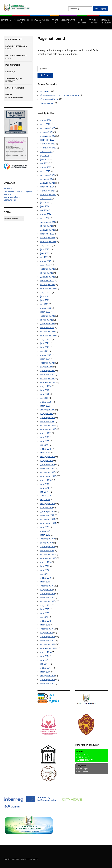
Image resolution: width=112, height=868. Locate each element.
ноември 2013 (47, 683)
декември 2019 (48, 418)
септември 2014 (48, 648)
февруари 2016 (48, 586)
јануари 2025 (47, 179)
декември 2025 (48, 136)
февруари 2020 (48, 410)
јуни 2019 (45, 441)
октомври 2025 (48, 144)
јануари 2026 (47, 132)
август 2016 (46, 562)
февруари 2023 (48, 269)
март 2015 (45, 625)
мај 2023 (44, 257)
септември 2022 (48, 288)
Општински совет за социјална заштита (60, 95)
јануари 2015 (47, 633)
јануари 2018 (47, 507)
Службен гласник (93, 21)
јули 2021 (45, 343)
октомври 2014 (48, 644)
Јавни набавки (13, 65)
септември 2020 (48, 382)
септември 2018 (48, 476)
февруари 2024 (48, 222)
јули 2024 (45, 202)
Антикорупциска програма (14, 80)
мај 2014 (44, 664)
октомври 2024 (48, 191)
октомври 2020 (48, 378)
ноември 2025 (47, 140)
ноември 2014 (47, 640)
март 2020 (45, 406)
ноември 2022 (47, 281)
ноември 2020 (47, 374)
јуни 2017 (45, 527)
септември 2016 (48, 558)
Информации (21, 20)
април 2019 (46, 449)
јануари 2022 (47, 320)
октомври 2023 (48, 238)
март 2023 (45, 265)
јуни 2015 (45, 613)
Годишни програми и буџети (16, 47)
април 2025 (46, 167)
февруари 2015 (48, 629)
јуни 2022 (45, 300)
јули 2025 (45, 155)
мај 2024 (44, 210)
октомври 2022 (48, 285)
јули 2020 (45, 390)
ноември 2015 (47, 597)
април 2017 (46, 531)
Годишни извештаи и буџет (16, 57)
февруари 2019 (48, 457)
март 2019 (45, 453)
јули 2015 (45, 609)
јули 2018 (45, 484)
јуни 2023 (45, 253)
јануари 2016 (47, 590)
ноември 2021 (47, 328)
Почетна (6, 20)
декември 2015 (48, 594)
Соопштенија (10, 200)
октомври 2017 (48, 519)
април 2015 (46, 621)
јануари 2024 (47, 226)
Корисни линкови (15, 88)
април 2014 (46, 668)
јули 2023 (45, 249)
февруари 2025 (48, 175)
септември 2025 (48, 148)
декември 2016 (48, 547)
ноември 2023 (47, 234)
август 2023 (46, 245)
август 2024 (46, 199)
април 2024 (46, 214)
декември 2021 (48, 324)
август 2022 (46, 292)
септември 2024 (48, 195)
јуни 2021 (45, 347)
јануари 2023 (47, 273)
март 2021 (45, 359)
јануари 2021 (47, 367)
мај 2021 (44, 351)
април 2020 (46, 402)
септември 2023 (48, 242)
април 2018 (46, 496)
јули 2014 (45, 656)
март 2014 (45, 672)
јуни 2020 (45, 394)
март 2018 (45, 500)
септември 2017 (48, 523)
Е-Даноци (10, 72)
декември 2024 (48, 183)
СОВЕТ (55, 20)
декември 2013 (48, 680)
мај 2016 (44, 574)
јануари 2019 (47, 461)
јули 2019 (45, 437)
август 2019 (46, 433)
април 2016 (46, 578)
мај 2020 (44, 398)
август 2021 (46, 339)
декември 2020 (48, 371)
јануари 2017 (47, 543)
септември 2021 (48, 335)
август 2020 (46, 386)
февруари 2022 (48, 316)
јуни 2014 (45, 660)
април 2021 (46, 355)
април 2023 (46, 261)
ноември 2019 (47, 421)
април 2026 (46, 120)
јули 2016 (45, 566)
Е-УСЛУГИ (82, 21)
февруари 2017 (48, 539)
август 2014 (46, 652)
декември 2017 (48, 511)
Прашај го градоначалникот (14, 96)
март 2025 (45, 171)
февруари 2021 (48, 363)
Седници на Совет (12, 197)
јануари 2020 (47, 414)
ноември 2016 (47, 550)
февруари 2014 (48, 676)
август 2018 (46, 480)
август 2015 (46, 605)
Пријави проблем (106, 21)
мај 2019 (44, 445)
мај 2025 (44, 163)
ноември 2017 (47, 515)
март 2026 (45, 124)
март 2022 (45, 312)
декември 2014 (48, 637)
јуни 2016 (45, 570)
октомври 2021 (48, 331)
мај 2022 (44, 304)
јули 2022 (45, 296)
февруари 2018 (48, 504)
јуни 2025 (45, 159)
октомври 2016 (48, 554)
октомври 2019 (48, 425)
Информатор (68, 20)
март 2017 (45, 535)
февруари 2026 (48, 128)
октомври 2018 (48, 472)
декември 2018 (48, 464)
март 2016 (45, 582)
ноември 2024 (47, 187)
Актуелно (8, 188)
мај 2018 (44, 492)
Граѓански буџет (14, 39)
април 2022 (46, 308)
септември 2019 (48, 429)
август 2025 (46, 152)
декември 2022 (48, 277)
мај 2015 (44, 617)
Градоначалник (40, 20)
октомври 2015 (48, 601)
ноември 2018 (47, 468)
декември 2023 (48, 230)
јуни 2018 (45, 488)
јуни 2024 (45, 206)
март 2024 (45, 218)
